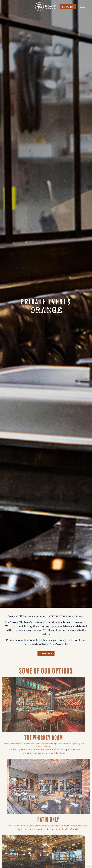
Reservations (68, 7)
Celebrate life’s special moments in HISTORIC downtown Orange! (46, 617)
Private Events (46, 301)
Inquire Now (46, 653)
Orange (46, 311)
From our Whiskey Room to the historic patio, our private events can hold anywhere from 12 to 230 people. (46, 642)
